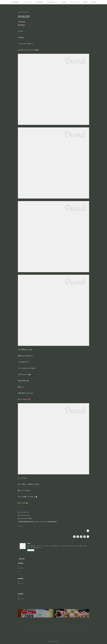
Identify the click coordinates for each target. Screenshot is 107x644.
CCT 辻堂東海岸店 (15, 2)
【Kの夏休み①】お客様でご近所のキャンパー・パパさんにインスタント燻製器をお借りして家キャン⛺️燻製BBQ (44, 582)
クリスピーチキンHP (27, 2)
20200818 (21, 563)
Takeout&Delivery (39, 2)
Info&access (94, 2)
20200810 (21, 594)
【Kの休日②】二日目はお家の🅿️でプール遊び (29, 597)
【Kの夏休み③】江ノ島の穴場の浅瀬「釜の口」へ (29, 566)
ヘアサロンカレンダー (75, 2)
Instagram (85, 2)
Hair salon (64, 2)
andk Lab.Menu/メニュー (52, 2)
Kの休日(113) (20, 526)
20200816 (21, 579)
